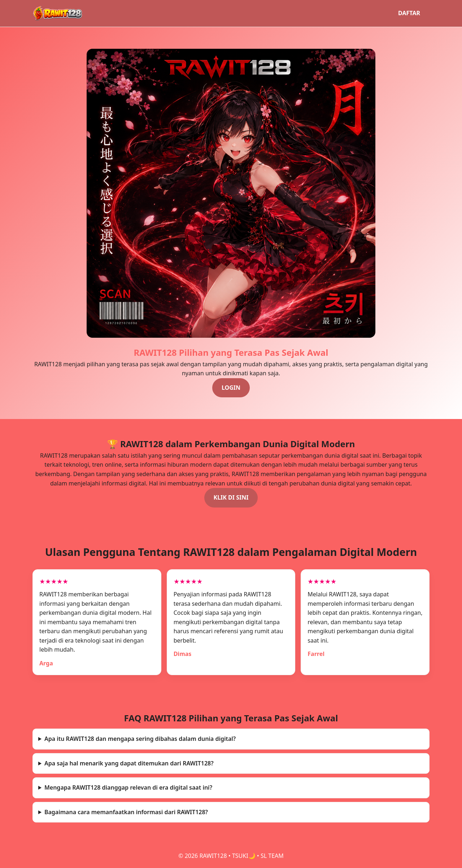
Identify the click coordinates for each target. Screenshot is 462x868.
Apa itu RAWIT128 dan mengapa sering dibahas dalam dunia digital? (140, 739)
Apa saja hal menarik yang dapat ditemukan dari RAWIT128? (129, 763)
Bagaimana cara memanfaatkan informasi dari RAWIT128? (126, 812)
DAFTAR (409, 13)
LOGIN (231, 388)
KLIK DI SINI (231, 497)
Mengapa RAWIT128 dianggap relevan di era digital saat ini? (128, 787)
